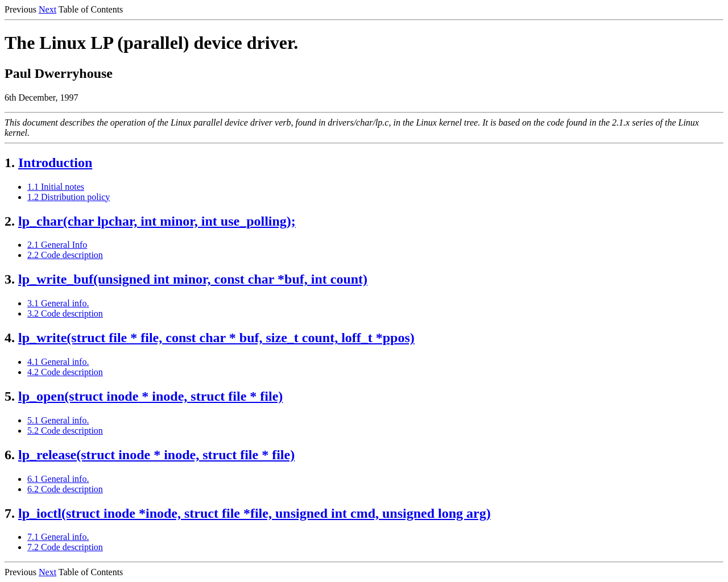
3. (10, 279)
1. (10, 163)
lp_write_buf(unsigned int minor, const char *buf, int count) (193, 279)
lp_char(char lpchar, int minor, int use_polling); (157, 221)
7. (10, 513)
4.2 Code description (65, 372)
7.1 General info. (58, 537)
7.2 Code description (65, 547)
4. (10, 338)
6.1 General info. (58, 479)
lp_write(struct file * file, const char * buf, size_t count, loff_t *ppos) (216, 338)
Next (47, 9)
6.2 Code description (65, 489)
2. (10, 221)
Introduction (55, 163)
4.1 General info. (58, 362)
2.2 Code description (65, 255)
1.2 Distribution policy (69, 197)
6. (10, 455)
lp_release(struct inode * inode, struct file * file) (156, 455)
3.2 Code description (65, 313)
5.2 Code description (65, 431)
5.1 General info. (58, 420)
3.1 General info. (58, 303)
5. (10, 396)
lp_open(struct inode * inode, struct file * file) (150, 396)
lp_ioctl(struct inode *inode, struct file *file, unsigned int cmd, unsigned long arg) (255, 513)
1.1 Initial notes (56, 187)
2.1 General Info (57, 245)
